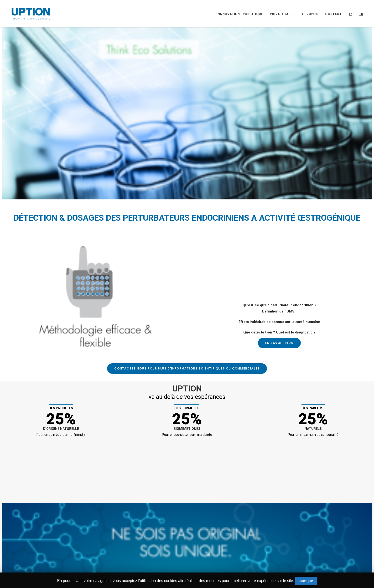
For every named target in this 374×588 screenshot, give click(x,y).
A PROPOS (310, 14)
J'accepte (306, 581)
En (361, 14)
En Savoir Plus (279, 343)
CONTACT (333, 14)
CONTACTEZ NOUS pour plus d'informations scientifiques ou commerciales (179, 368)
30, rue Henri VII (32, 545)
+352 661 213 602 (33, 558)
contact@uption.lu (34, 567)
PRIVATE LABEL (282, 14)
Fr (351, 14)
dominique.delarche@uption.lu (170, 567)
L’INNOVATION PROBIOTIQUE (240, 14)
